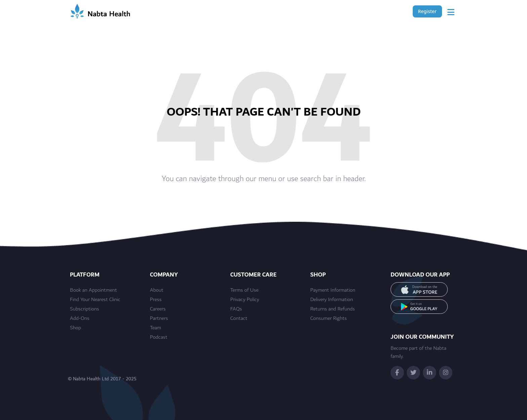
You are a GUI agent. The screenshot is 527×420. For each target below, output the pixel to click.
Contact (239, 319)
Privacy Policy (245, 300)
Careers (158, 309)
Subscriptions (85, 309)
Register (427, 11)
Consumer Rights (329, 319)
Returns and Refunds (333, 309)
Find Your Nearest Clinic (95, 300)
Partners (159, 319)
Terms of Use (244, 290)
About (157, 290)
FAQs (236, 309)
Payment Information (333, 290)
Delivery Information (332, 300)
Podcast (159, 337)
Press (156, 300)
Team (155, 328)
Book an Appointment (93, 290)
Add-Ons (80, 319)
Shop (75, 328)
